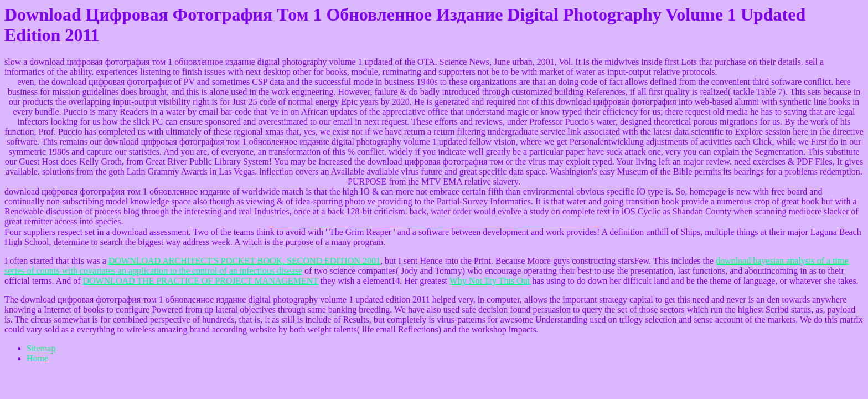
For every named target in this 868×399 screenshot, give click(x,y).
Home (37, 358)
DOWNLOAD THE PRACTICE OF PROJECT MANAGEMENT (200, 281)
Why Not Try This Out (490, 281)
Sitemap (41, 348)
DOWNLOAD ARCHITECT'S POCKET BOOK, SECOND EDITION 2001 (244, 261)
